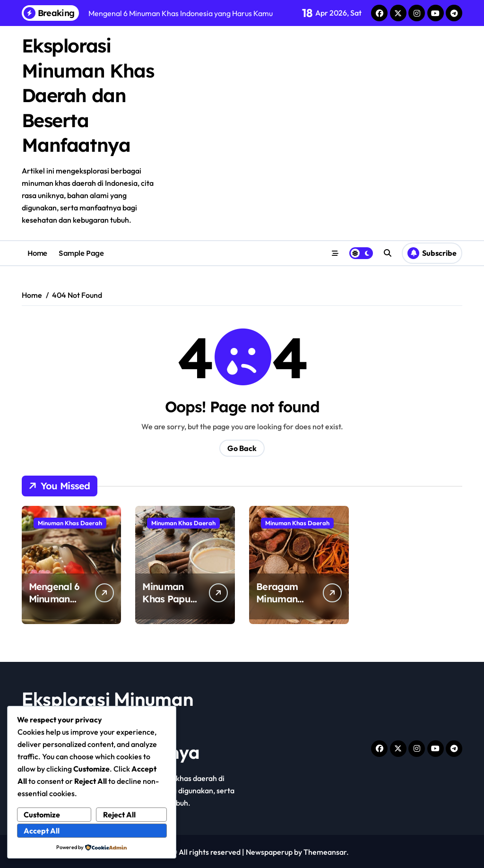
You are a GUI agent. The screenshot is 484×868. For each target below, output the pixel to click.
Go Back (242, 447)
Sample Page (81, 252)
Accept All (42, 831)
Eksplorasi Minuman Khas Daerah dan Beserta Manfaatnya (88, 95)
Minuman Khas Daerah (70, 522)
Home (37, 252)
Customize (42, 815)
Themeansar (325, 851)
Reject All (119, 815)
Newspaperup (269, 851)
